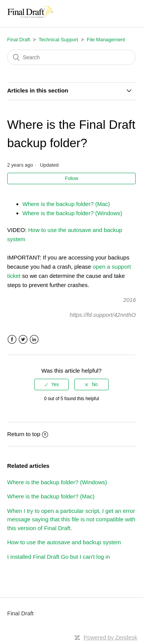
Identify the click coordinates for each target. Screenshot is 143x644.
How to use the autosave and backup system (64, 542)
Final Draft (19, 40)
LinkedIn (34, 340)
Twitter (23, 340)
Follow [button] (71, 178)
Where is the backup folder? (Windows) (72, 213)
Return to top (28, 434)
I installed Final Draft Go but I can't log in (59, 557)
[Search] (72, 57)
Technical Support (58, 40)
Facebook (12, 340)
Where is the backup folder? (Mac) (66, 204)
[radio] (51, 384)
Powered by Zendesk (110, 637)
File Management (106, 40)
